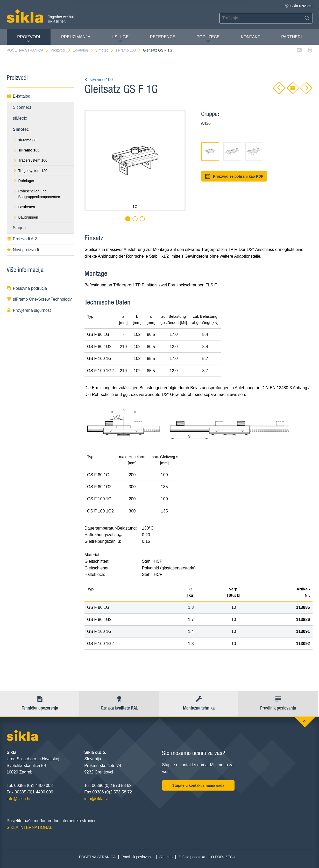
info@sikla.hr (19, 799)
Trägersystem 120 (30, 171)
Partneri (291, 37)
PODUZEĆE (208, 39)
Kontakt (250, 37)
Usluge (120, 39)
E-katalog (83, 50)
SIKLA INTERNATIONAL (30, 827)
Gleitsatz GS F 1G (158, 50)
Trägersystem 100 (30, 160)
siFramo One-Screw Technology (39, 299)
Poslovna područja (27, 288)
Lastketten (24, 207)
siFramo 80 (25, 140)
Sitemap (166, 857)
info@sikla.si (96, 799)
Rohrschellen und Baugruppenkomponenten (37, 194)
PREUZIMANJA (76, 37)
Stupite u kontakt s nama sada (198, 785)
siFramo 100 (128, 50)
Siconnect (22, 107)
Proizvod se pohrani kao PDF (234, 176)
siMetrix (20, 118)
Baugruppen (26, 217)
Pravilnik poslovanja (138, 857)
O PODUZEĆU (223, 857)
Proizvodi (29, 39)
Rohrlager (24, 181)
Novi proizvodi (23, 250)
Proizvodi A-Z (22, 239)
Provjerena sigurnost (29, 310)
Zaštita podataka (192, 857)
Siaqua (19, 228)
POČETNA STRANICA (28, 50)
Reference (163, 37)
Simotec (105, 50)
